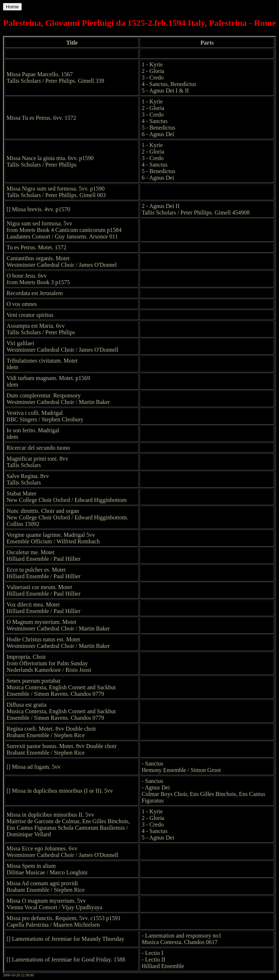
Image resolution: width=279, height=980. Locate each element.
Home (12, 7)
